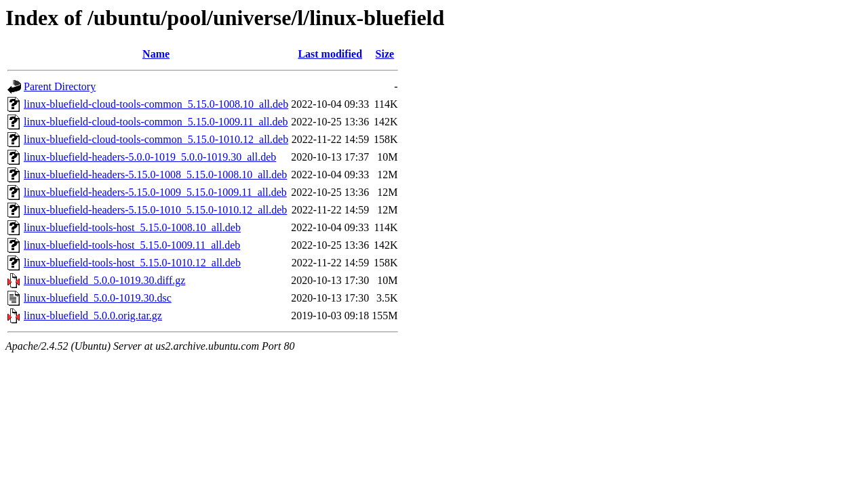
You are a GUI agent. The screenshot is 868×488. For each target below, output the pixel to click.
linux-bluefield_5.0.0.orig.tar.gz (93, 316)
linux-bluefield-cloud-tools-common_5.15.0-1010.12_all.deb (156, 139)
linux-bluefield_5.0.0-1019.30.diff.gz (104, 280)
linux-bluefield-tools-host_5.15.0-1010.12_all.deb (132, 263)
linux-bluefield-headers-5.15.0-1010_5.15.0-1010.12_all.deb (155, 210)
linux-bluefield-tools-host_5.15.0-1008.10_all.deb (132, 227)
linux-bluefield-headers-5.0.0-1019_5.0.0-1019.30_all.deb (150, 157)
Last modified (330, 54)
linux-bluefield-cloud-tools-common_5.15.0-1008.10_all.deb (156, 104)
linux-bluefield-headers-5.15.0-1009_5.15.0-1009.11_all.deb (155, 192)
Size (385, 54)
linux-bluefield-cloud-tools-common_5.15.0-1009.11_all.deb (156, 122)
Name (156, 54)
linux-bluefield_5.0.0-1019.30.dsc (98, 298)
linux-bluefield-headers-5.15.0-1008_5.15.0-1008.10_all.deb (155, 175)
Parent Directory (60, 86)
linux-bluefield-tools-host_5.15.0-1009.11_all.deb (132, 245)
